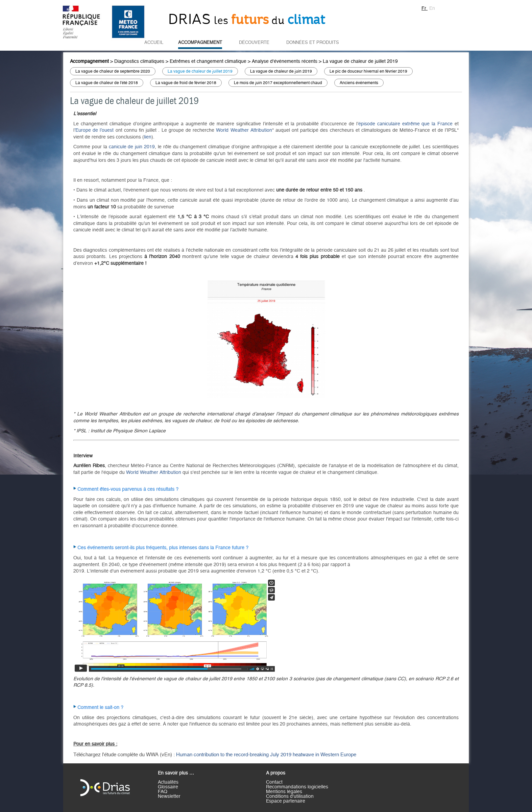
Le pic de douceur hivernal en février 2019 (368, 71)
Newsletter (169, 796)
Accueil (154, 43)
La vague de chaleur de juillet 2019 (360, 61)
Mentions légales (284, 792)
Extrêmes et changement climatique (208, 61)
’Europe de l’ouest (94, 130)
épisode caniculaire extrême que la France (405, 124)
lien (148, 137)
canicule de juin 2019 (132, 147)
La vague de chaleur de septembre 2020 (113, 71)
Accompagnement (200, 43)
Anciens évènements (359, 83)
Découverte (254, 43)
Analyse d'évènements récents (285, 61)
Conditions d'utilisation (290, 796)
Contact (274, 782)
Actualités (168, 782)
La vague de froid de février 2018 (186, 83)
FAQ (163, 792)
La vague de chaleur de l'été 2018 (107, 83)
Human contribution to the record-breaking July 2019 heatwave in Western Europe (266, 755)
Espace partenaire (286, 801)
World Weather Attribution (244, 130)
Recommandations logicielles (297, 787)
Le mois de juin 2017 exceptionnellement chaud (278, 83)
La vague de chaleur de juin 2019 (281, 71)
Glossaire (168, 787)
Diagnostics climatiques (139, 61)
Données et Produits (313, 43)
